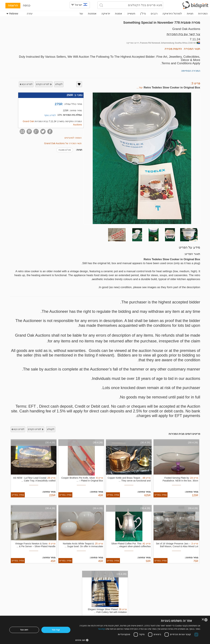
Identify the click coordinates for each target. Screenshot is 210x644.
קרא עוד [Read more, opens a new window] (102, 629)
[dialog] (105, 630)
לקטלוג (59, 84)
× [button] (203, 620)
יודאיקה (106, 14)
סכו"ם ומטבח (65, 150)
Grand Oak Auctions (186, 29)
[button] (138, 640)
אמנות (119, 14)
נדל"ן (143, 14)
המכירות (203, 14)
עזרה (30, 14)
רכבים (154, 14)
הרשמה (13, 5)
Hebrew (12, 14)
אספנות (92, 14)
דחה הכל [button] (24, 630)
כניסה (27, 5)
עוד (81, 14)
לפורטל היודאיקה (172, 14)
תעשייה (131, 14)
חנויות (190, 14)
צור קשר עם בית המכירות (183, 34)
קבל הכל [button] (56, 630)
